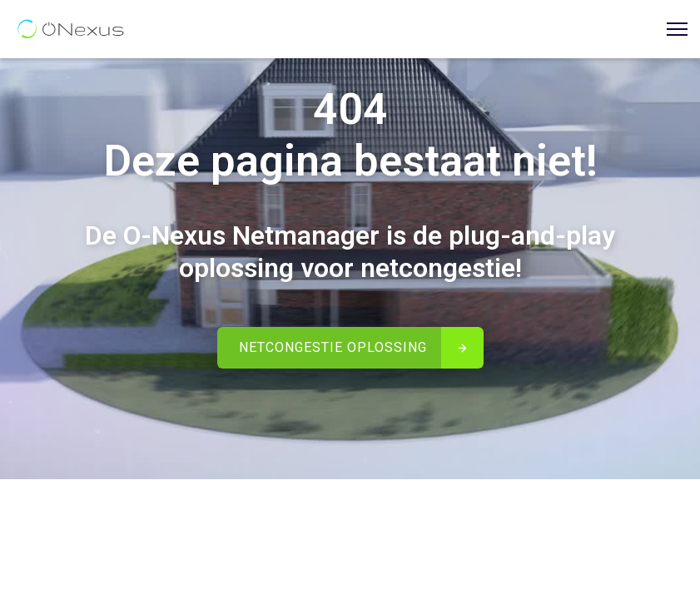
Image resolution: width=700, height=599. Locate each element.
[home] (71, 29)
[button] (671, 30)
